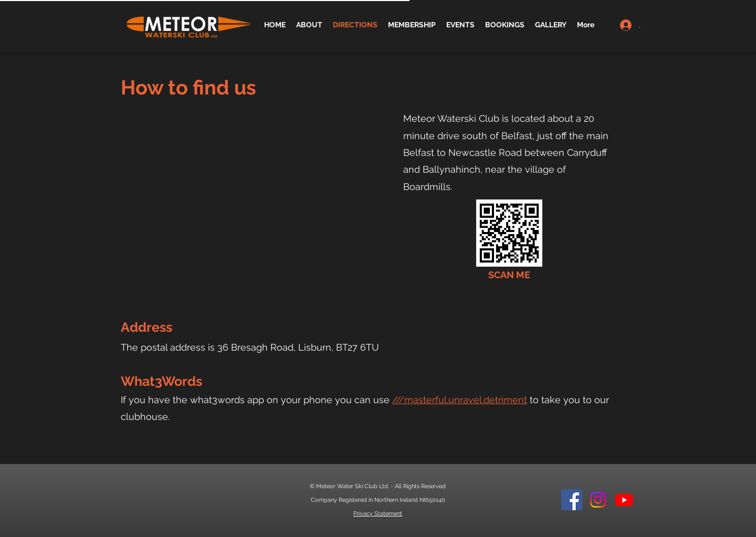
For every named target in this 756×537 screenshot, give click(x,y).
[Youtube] (624, 500)
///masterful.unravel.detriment (460, 400)
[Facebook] (572, 500)
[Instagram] (598, 500)
